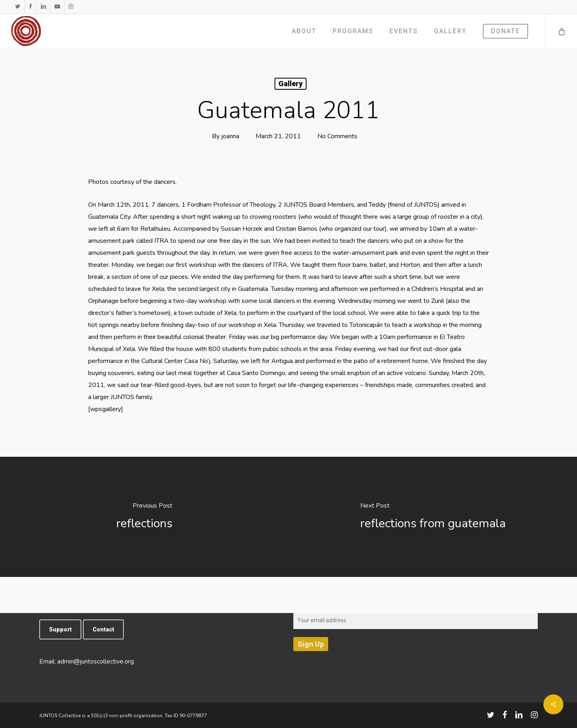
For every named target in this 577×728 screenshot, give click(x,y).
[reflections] (144, 517)
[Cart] (561, 31)
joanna (230, 136)
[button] (60, 629)
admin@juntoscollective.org (96, 661)
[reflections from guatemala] (433, 517)
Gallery (291, 84)
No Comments (337, 136)
